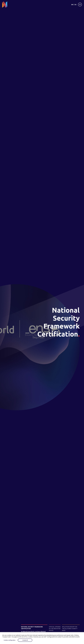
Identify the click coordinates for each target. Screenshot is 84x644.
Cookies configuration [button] (10, 640)
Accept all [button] (25, 640)
